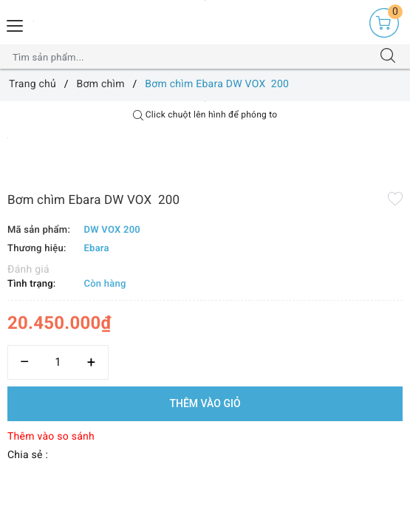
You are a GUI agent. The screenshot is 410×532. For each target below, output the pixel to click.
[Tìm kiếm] (388, 57)
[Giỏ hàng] (384, 23)
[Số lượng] (58, 362)
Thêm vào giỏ (205, 403)
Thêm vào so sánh (51, 437)
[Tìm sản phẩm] (191, 57)
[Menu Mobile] (16, 24)
